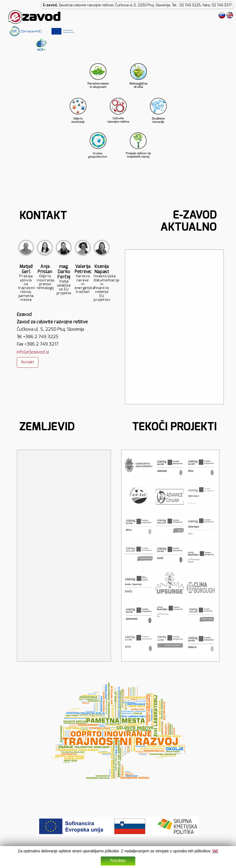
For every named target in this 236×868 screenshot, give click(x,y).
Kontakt (28, 362)
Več (215, 851)
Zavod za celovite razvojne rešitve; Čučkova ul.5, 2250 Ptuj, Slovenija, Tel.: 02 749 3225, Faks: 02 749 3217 (145, 5)
